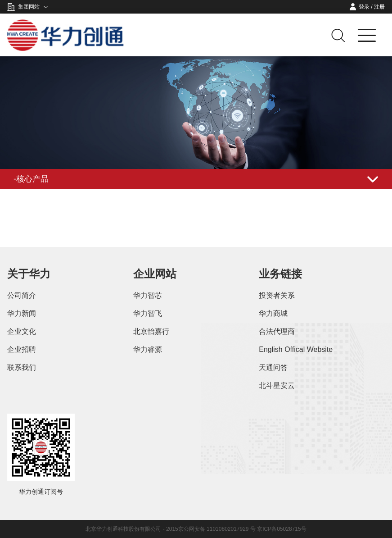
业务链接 (280, 274)
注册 (379, 7)
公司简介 (22, 295)
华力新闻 (22, 313)
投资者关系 (277, 295)
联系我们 (22, 367)
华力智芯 (148, 295)
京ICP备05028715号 (282, 529)
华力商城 (273, 313)
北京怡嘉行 (151, 331)
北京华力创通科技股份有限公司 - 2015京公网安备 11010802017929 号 (171, 529)
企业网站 (155, 274)
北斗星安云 (277, 385)
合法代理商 (277, 331)
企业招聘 (22, 349)
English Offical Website (296, 349)
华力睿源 (148, 349)
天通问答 (273, 367)
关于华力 (29, 274)
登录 (364, 7)
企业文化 (22, 331)
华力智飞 (148, 313)
